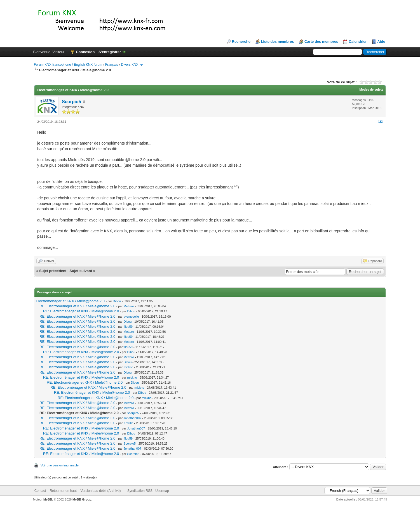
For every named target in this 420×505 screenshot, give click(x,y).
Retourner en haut (63, 491)
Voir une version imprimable (60, 465)
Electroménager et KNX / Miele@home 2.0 (70, 301)
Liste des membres (278, 42)
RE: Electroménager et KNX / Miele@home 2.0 (77, 306)
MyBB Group (82, 499)
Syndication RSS (140, 491)
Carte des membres (321, 42)
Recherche (241, 42)
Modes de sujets (371, 89)
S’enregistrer (110, 52)
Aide (381, 42)
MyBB (48, 499)
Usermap (162, 491)
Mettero (129, 306)
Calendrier (358, 42)
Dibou (117, 301)
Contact (40, 491)
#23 (380, 122)
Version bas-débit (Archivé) (100, 491)
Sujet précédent (53, 271)
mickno (129, 367)
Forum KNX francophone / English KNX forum (68, 65)
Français (112, 65)
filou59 (128, 327)
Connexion (85, 52)
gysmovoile (131, 317)
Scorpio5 (71, 102)
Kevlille (129, 423)
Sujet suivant (81, 271)
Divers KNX (130, 65)
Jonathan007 (133, 418)
